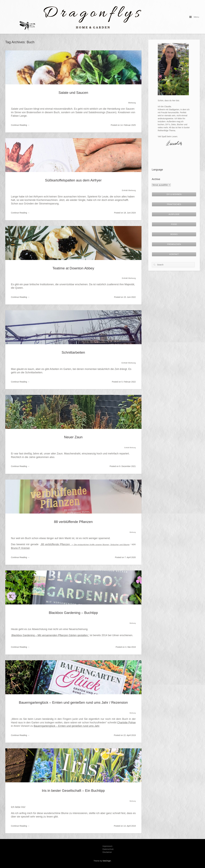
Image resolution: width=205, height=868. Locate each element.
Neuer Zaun (73, 437)
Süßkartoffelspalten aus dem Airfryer (73, 180)
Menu (194, 17)
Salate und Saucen (73, 93)
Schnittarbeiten (73, 352)
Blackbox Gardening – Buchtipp (73, 613)
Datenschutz (108, 849)
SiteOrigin (107, 861)
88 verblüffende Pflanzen (73, 522)
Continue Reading (20, 125)
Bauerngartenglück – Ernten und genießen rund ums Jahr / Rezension (73, 702)
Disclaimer (107, 852)
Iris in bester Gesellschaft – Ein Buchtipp (73, 791)
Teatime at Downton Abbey (73, 268)
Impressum (108, 846)
